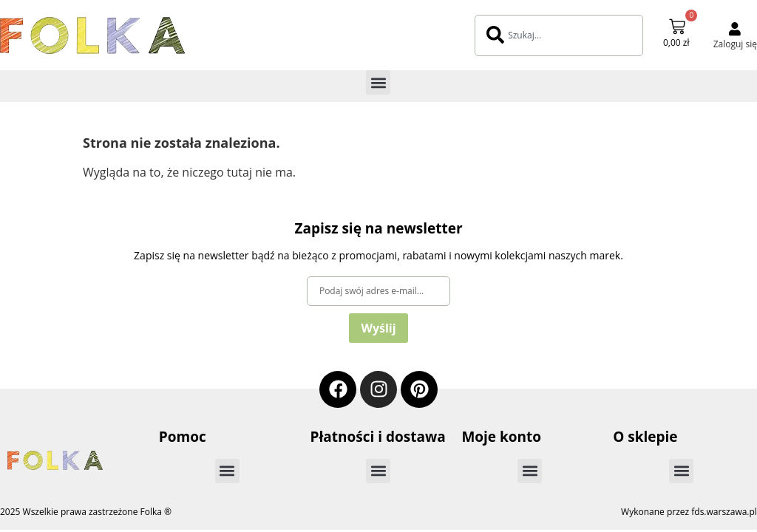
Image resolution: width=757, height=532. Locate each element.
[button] (378, 82)
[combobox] (559, 35)
